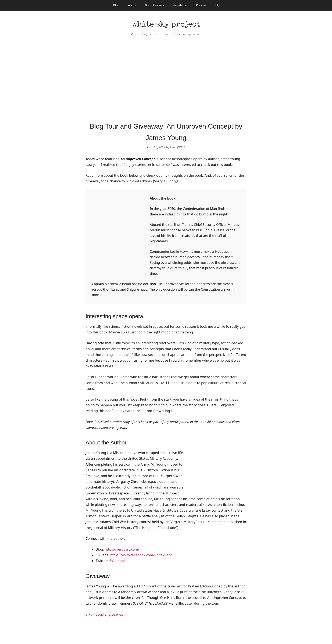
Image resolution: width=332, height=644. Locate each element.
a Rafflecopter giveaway (104, 614)
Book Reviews (154, 5)
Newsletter (180, 5)
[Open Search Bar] (217, 5)
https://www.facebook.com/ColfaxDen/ (141, 555)
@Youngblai (118, 561)
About (132, 5)
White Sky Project (166, 25)
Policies (201, 5)
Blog (116, 5)
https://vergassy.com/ (122, 549)
